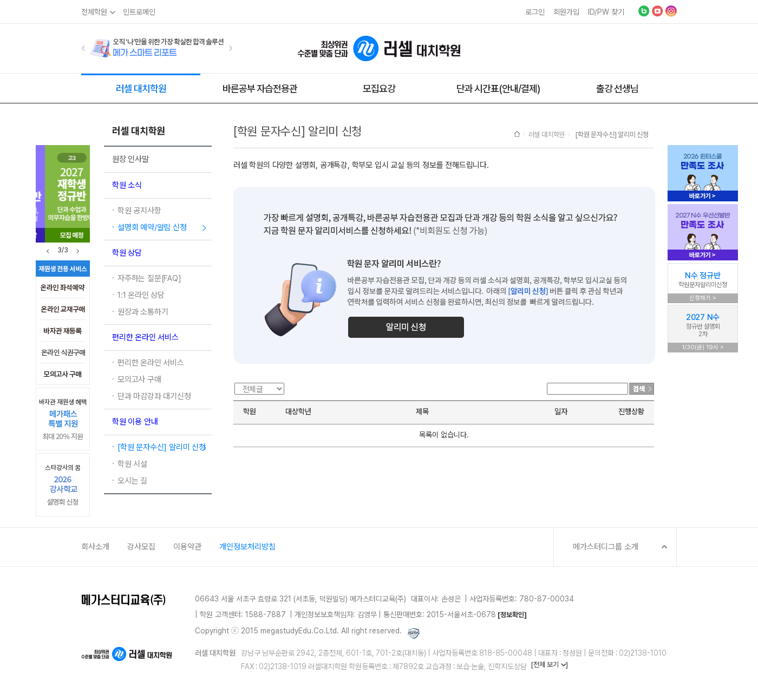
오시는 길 (132, 481)
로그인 (535, 12)
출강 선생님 (617, 89)
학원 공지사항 (139, 211)
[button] (83, 48)
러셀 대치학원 (141, 89)
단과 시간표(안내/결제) (498, 89)
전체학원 (94, 12)
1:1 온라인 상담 (141, 295)
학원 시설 (132, 464)
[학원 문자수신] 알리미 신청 (162, 447)
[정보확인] (512, 615)
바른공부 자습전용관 (260, 89)
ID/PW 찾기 (606, 12)
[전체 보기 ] (549, 665)
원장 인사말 (130, 159)
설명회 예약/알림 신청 (152, 227)
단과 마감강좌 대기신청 (154, 396)
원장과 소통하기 (143, 312)
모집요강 (379, 89)
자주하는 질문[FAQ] (149, 278)
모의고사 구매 (139, 380)
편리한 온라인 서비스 (151, 363)
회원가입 (566, 12)
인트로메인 (139, 12)
